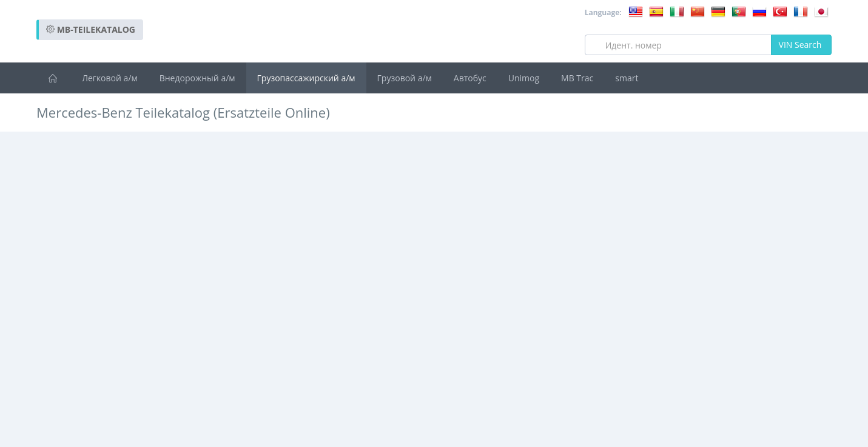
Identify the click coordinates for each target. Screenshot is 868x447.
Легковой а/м (110, 78)
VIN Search (801, 45)
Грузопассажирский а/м (306, 78)
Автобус (470, 78)
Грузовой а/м (405, 78)
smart (627, 78)
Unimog (524, 78)
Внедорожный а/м (197, 78)
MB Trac (577, 78)
